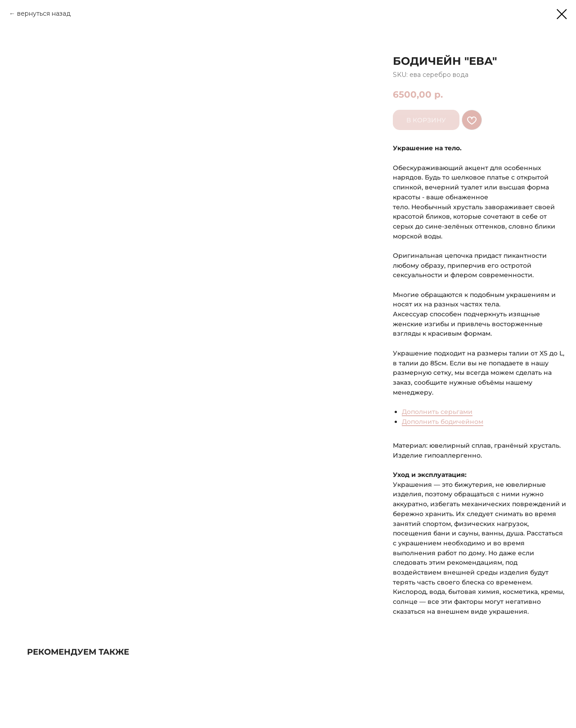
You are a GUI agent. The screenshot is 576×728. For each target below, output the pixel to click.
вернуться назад (44, 13)
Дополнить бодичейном (443, 422)
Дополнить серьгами (437, 412)
